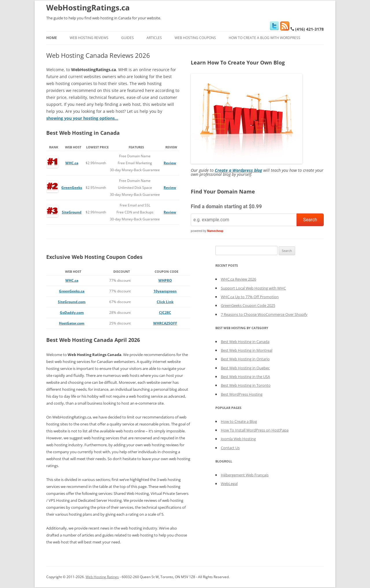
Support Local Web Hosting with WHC (253, 288)
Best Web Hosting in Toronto (246, 385)
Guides (127, 38)
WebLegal (229, 484)
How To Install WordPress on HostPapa (255, 430)
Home (52, 38)
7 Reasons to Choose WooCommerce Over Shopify (264, 314)
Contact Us (230, 448)
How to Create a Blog (239, 421)
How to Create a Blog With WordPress (264, 38)
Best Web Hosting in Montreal (247, 350)
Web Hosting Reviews (89, 38)
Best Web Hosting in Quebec (245, 368)
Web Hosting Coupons (195, 38)
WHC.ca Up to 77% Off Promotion (250, 297)
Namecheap (215, 231)
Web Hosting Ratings (102, 577)
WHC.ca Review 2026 (238, 279)
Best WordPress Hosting (242, 394)
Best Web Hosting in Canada (245, 342)
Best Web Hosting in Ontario (245, 359)
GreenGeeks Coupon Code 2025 (248, 305)
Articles (154, 38)
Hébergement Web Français (245, 475)
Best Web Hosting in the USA (245, 377)
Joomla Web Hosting (238, 439)
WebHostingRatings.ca (88, 8)
